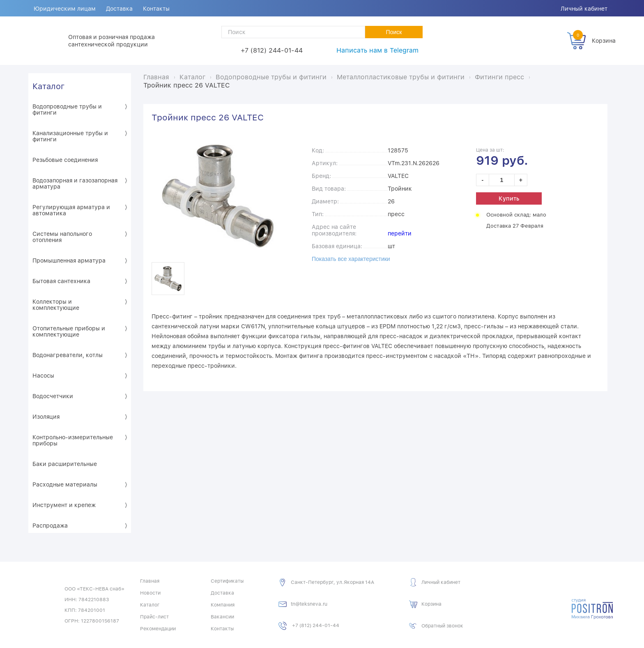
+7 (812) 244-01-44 (272, 50)
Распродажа (50, 526)
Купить (509, 198)
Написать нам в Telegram (377, 50)
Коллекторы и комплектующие (56, 305)
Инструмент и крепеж (64, 505)
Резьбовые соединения (65, 160)
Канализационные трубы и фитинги (70, 136)
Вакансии (222, 617)
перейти (400, 233)
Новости (150, 593)
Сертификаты (227, 581)
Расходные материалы (65, 484)
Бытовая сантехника (61, 281)
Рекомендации (158, 629)
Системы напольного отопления (62, 237)
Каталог (48, 86)
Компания (223, 605)
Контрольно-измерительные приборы (73, 440)
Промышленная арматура (69, 261)
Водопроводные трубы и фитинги (67, 110)
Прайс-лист (154, 617)
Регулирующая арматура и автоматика (71, 210)
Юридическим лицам (65, 9)
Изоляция (46, 417)
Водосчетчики (53, 396)
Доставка (120, 9)
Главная (150, 581)
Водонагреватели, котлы (68, 355)
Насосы (43, 376)
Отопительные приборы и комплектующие (69, 331)
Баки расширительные (65, 464)
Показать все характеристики (351, 259)
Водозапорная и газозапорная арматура (75, 183)
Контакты (157, 9)
